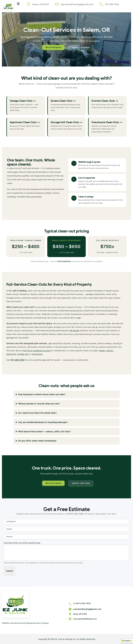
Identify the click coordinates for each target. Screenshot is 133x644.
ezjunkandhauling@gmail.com (85, 608)
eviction (109, 350)
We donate (74, 330)
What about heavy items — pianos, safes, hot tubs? (44, 431)
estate (102, 350)
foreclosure (37, 354)
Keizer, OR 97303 (79, 613)
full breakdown (64, 261)
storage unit (23, 354)
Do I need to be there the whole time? (37, 413)
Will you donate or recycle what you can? (39, 403)
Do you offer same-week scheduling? (37, 440)
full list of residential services (37, 350)
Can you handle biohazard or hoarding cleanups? (43, 422)
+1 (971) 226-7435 (80, 603)
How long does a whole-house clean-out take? (42, 394)
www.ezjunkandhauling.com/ (84, 617)
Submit (9, 571)
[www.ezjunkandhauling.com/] (70, 617)
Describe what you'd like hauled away (22, 543)
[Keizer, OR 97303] (70, 612)
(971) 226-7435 (76, 513)
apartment (11, 354)
